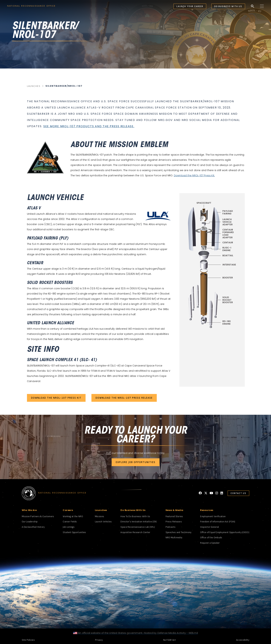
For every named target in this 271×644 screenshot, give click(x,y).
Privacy (99, 640)
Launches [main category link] (34, 86)
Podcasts (170, 527)
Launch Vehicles (103, 522)
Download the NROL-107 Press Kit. (194, 175)
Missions (99, 516)
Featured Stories (174, 516)
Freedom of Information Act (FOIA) (218, 522)
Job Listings (69, 527)
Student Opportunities (74, 532)
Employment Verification (213, 516)
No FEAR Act (169, 640)
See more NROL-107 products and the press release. (89, 126)
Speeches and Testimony (179, 532)
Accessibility (243, 640)
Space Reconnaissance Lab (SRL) (138, 527)
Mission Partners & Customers (38, 516)
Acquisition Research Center (135, 532)
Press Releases (174, 522)
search (253, 6)
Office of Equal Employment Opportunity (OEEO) (225, 532)
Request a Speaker (210, 543)
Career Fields (70, 522)
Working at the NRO (73, 516)
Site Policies (28, 640)
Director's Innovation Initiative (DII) (139, 522)
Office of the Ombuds (211, 538)
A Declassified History (33, 527)
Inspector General (209, 527)
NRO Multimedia (174, 538)
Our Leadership (30, 522)
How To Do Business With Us (135, 516)
